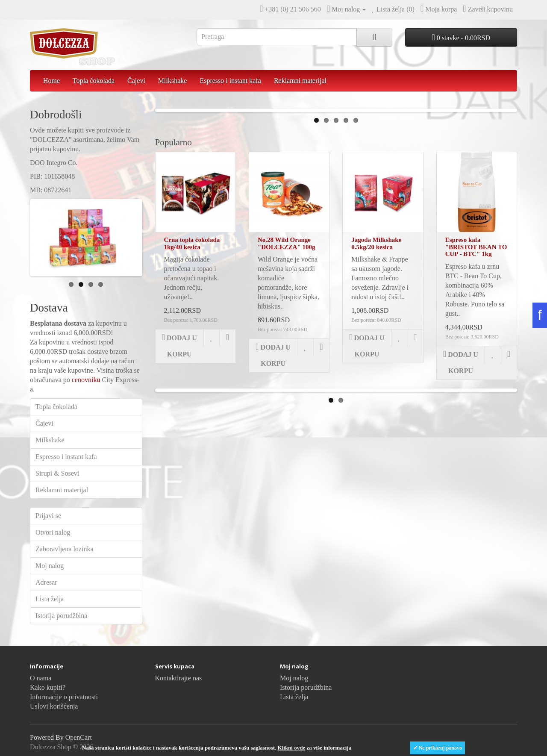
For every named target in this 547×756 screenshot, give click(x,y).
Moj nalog (50, 566)
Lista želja (50, 599)
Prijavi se (48, 516)
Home (51, 81)
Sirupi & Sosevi (57, 473)
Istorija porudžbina (61, 616)
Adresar (46, 582)
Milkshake (173, 81)
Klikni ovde (292, 748)
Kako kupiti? (48, 687)
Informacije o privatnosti (64, 697)
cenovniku (86, 380)
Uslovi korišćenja (54, 706)
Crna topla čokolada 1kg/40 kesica (192, 363)
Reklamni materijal (300, 81)
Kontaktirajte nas (179, 678)
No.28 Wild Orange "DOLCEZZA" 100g (287, 363)
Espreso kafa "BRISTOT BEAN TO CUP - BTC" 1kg (476, 366)
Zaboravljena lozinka (65, 549)
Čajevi (136, 81)
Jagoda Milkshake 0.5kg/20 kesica (376, 363)
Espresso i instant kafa (230, 81)
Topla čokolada (94, 81)
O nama (41, 678)
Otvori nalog (53, 532)
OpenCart (79, 737)
